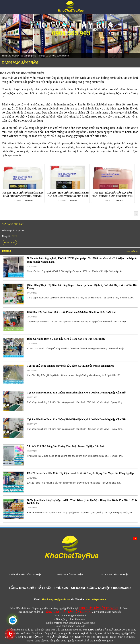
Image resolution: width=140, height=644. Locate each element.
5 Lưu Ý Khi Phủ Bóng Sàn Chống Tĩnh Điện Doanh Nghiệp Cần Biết (66, 446)
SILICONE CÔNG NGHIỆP (115, 575)
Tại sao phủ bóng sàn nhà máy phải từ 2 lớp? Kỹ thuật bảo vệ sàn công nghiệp (71, 366)
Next (135, 37)
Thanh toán (9, 243)
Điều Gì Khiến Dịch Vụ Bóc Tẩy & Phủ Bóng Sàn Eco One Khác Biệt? (66, 339)
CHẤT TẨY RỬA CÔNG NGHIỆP (25, 575)
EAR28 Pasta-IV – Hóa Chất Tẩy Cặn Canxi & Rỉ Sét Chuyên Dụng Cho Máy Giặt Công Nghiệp (80, 473)
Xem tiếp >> (132, 251)
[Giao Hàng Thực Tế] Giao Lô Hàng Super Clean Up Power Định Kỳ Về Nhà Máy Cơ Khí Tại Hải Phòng (82, 287)
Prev (5, 37)
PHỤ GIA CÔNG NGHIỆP (70, 575)
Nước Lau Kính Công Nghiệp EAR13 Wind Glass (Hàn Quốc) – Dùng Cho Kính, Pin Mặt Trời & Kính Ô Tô (82, 502)
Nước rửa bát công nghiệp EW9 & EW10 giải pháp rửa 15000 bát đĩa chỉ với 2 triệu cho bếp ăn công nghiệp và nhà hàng (82, 260)
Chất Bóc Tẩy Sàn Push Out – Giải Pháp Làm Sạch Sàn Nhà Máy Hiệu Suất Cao (72, 312)
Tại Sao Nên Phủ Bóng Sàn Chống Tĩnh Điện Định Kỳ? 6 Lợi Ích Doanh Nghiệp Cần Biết (77, 393)
